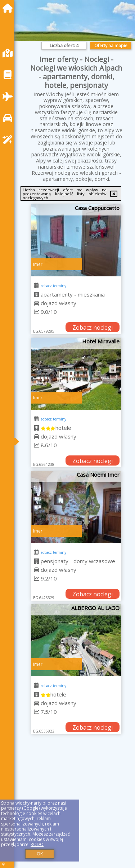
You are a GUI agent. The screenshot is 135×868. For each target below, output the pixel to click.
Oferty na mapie (111, 46)
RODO (37, 844)
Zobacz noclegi (93, 328)
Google (31, 808)
